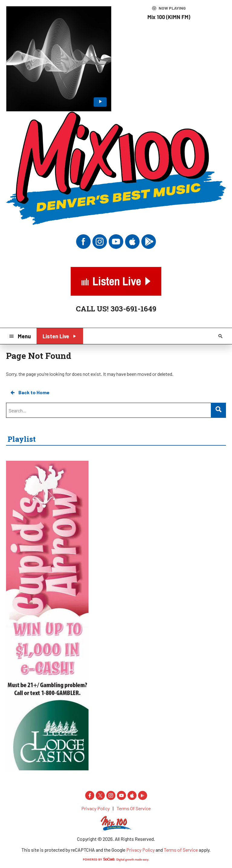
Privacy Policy (140, 850)
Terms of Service (181, 850)
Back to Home (30, 392)
